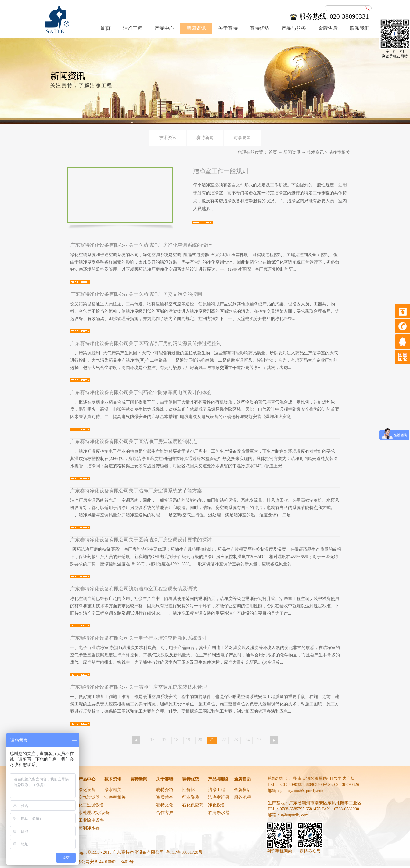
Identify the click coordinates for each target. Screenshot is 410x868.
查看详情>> (203, 222)
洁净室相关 (339, 152)
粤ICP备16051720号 (184, 852)
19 (188, 740)
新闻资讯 (292, 152)
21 (212, 740)
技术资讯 (315, 152)
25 (260, 740)
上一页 (136, 740)
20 (200, 740)
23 (236, 740)
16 (153, 740)
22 (224, 740)
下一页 (274, 740)
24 (248, 740)
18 (176, 740)
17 (164, 740)
